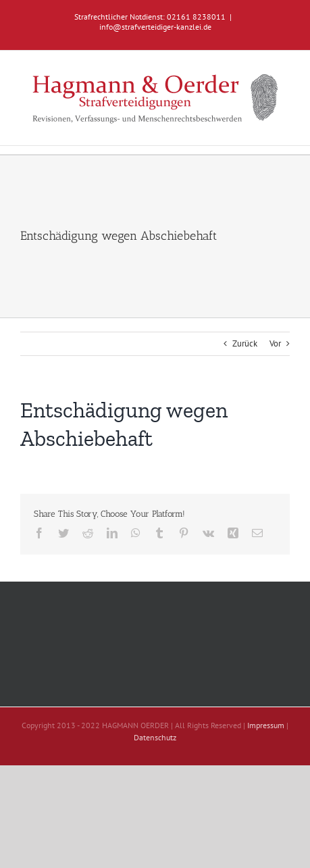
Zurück (245, 343)
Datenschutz (155, 737)
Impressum (266, 725)
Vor (275, 343)
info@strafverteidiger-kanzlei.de (155, 27)
